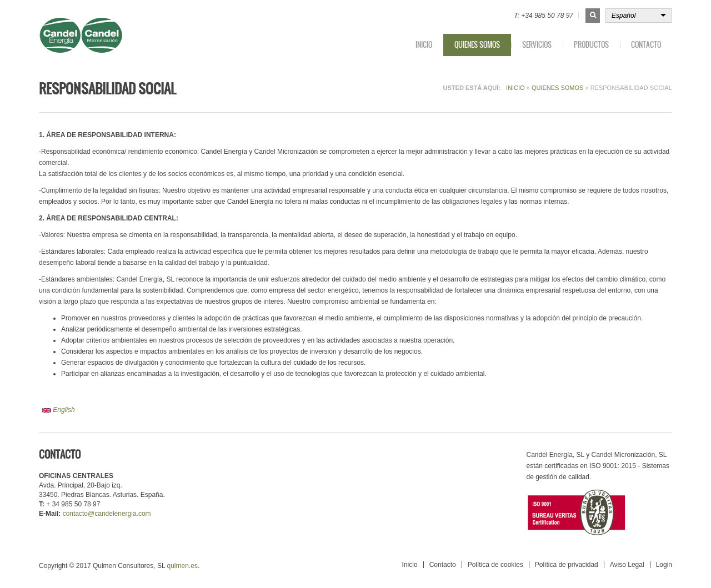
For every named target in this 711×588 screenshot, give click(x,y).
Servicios (537, 45)
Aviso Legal (627, 565)
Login (664, 565)
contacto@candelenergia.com (107, 514)
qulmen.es (182, 566)
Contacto (646, 45)
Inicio (424, 45)
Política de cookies (495, 565)
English (59, 410)
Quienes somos (477, 45)
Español (624, 16)
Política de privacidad (567, 565)
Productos (591, 45)
